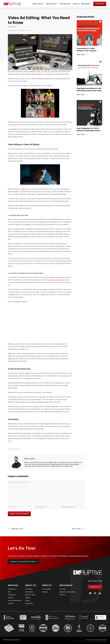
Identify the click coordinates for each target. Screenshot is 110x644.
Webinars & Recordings (67, 592)
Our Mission (29, 592)
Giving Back (29, 603)
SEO (9, 592)
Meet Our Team (30, 595)
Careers (28, 598)
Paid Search (12, 589)
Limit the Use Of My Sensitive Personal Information (98, 641)
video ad (34, 74)
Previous (16, 529)
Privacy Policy (90, 640)
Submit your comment (19, 514)
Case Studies (47, 589)
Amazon (11, 598)
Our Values (29, 589)
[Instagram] (95, 593)
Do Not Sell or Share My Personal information (82, 641)
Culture (28, 601)
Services (13, 585)
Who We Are (65, 4)
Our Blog (62, 589)
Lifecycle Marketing (14, 601)
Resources (86, 4)
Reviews (45, 592)
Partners (62, 595)
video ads (25, 189)
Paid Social (12, 595)
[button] (100, 4)
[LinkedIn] (100, 593)
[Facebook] (90, 593)
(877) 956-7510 (95, 581)
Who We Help (51, 4)
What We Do (38, 4)
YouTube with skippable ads (54, 280)
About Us (31, 585)
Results (76, 4)
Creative (11, 603)
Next (78, 529)
